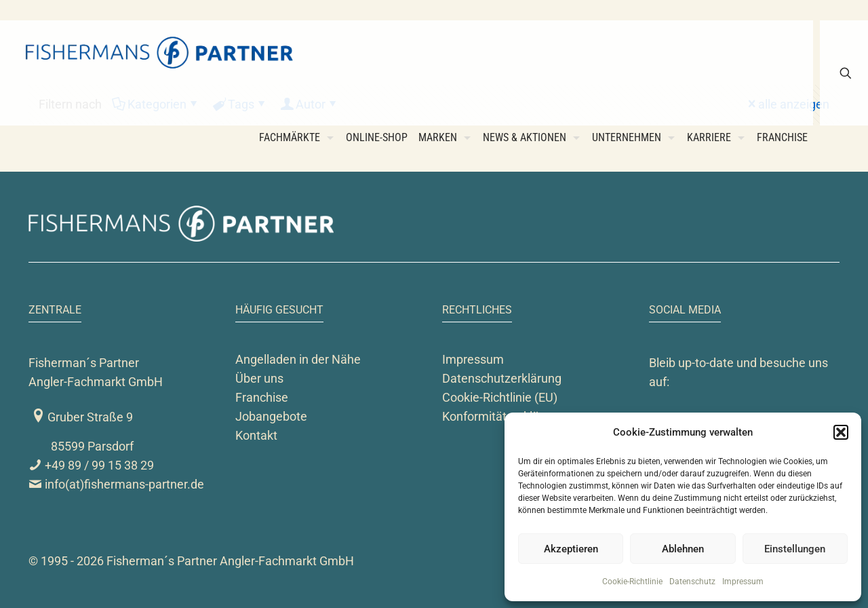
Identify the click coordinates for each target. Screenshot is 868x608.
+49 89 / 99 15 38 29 (91, 465)
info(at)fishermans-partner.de (116, 484)
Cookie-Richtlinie (632, 582)
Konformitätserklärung (503, 416)
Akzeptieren (571, 549)
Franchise (262, 397)
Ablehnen (683, 549)
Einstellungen (795, 549)
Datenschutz (692, 582)
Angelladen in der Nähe (298, 359)
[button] (841, 432)
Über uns (259, 378)
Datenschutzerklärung (502, 378)
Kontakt (256, 435)
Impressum (743, 582)
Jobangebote (271, 416)
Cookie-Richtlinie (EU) (500, 397)
